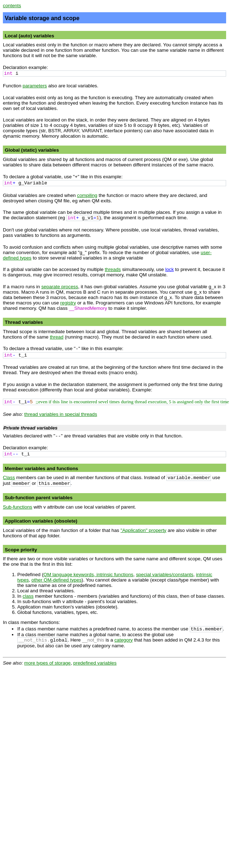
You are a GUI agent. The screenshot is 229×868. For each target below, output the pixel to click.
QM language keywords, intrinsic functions (89, 575)
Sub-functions (18, 507)
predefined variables (95, 663)
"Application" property (143, 530)
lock (170, 269)
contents (12, 6)
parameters (35, 86)
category (124, 640)
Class (9, 477)
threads (113, 269)
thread (57, 337)
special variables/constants (165, 575)
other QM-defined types (56, 580)
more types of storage (47, 663)
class (28, 596)
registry (68, 303)
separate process (60, 287)
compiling (87, 195)
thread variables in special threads (60, 414)
